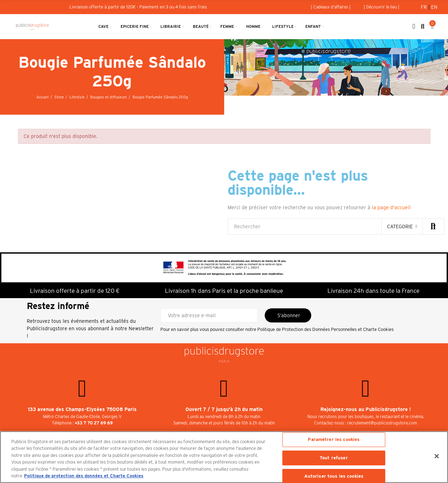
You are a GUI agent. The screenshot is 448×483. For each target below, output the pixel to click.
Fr (425, 7)
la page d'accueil (391, 207)
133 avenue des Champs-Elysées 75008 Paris (82, 409)
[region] (224, 457)
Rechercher (433, 227)
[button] (331, 7)
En (434, 7)
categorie (400, 227)
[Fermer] (437, 456)
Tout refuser (334, 458)
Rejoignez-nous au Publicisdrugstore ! (366, 409)
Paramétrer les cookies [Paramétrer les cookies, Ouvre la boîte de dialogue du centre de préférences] (334, 440)
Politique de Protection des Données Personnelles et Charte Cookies (326, 329)
